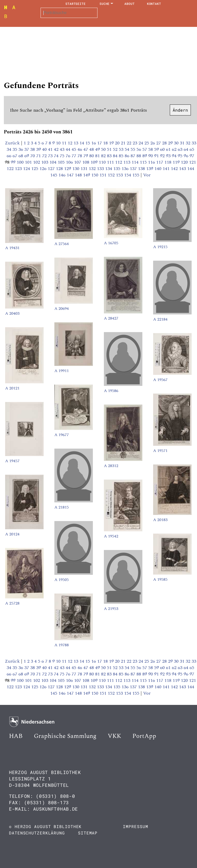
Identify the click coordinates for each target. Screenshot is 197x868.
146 (63, 175)
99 (14, 162)
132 (93, 169)
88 (139, 156)
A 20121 (12, 388)
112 (119, 162)
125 (35, 169)
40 (45, 149)
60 (163, 149)
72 (45, 156)
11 (65, 143)
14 (82, 143)
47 (86, 149)
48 (92, 149)
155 (136, 175)
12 (71, 143)
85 (122, 156)
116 (152, 162)
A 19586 (111, 391)
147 (71, 175)
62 (175, 149)
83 (110, 156)
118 (169, 162)
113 (127, 162)
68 (21, 156)
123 (19, 169)
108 (86, 162)
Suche (105, 4)
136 (126, 169)
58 (151, 149)
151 (104, 175)
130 (76, 169)
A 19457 (12, 461)
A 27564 (62, 244)
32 (189, 143)
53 (122, 149)
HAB (16, 736)
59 (157, 149)
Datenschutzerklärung (37, 833)
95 (181, 156)
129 (68, 169)
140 (159, 169)
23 (136, 143)
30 (177, 143)
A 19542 (111, 536)
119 (177, 162)
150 (95, 175)
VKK (114, 736)
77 (75, 156)
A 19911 (62, 371)
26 (153, 143)
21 (124, 143)
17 (100, 143)
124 (27, 169)
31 (183, 143)
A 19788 (62, 645)
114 (136, 162)
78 (80, 156)
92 (163, 156)
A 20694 (62, 309)
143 (183, 169)
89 (145, 156)
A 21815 (62, 507)
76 (69, 156)
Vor (147, 175)
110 (103, 162)
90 (151, 156)
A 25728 (12, 603)
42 (57, 149)
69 (27, 156)
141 (167, 169)
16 (94, 143)
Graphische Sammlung (65, 736)
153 (120, 175)
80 (92, 156)
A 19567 (160, 380)
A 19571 (160, 451)
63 (181, 149)
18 (106, 143)
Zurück (12, 143)
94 (175, 156)
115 (144, 162)
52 (116, 149)
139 (150, 169)
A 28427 (111, 318)
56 (139, 149)
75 (63, 156)
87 (134, 156)
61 (169, 149)
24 (141, 143)
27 (159, 143)
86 (128, 156)
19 (112, 143)
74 (57, 156)
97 (192, 156)
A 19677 (62, 435)
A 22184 (160, 319)
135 (117, 169)
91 (157, 156)
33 (194, 143)
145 (54, 175)
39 (39, 149)
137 (134, 169)
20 (118, 143)
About (130, 4)
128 (60, 169)
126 (44, 169)
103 (45, 162)
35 (16, 149)
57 (145, 149)
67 (16, 156)
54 (128, 149)
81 (98, 156)
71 (39, 156)
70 (33, 156)
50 (104, 149)
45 (75, 149)
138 (142, 169)
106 (70, 162)
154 (128, 175)
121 (193, 162)
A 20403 (12, 313)
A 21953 (111, 609)
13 (77, 143)
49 (98, 149)
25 (147, 143)
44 (69, 149)
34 (10, 149)
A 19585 (160, 579)
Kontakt (154, 4)
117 (160, 162)
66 (10, 156)
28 (165, 143)
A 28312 (111, 466)
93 (169, 156)
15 (88, 143)
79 (86, 156)
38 (33, 149)
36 (21, 149)
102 (37, 162)
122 (11, 169)
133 (101, 169)
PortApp (144, 736)
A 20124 (12, 534)
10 (59, 143)
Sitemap (88, 833)
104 (54, 162)
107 (78, 162)
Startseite (76, 4)
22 (130, 143)
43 (63, 149)
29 (171, 143)
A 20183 (160, 520)
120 (185, 162)
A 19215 (160, 247)
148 (79, 175)
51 (110, 149)
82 (104, 156)
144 (191, 169)
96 (187, 156)
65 (192, 149)
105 (62, 162)
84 (116, 156)
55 (134, 149)
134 (109, 169)
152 (112, 175)
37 (27, 149)
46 (80, 149)
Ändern (180, 110)
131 (85, 169)
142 (175, 169)
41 (51, 149)
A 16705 (111, 243)
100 (21, 162)
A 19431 (12, 248)
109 (95, 162)
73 (51, 156)
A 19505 (62, 580)
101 (29, 162)
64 (187, 149)
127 (52, 169)
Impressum (135, 826)
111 (111, 162)
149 (87, 175)
